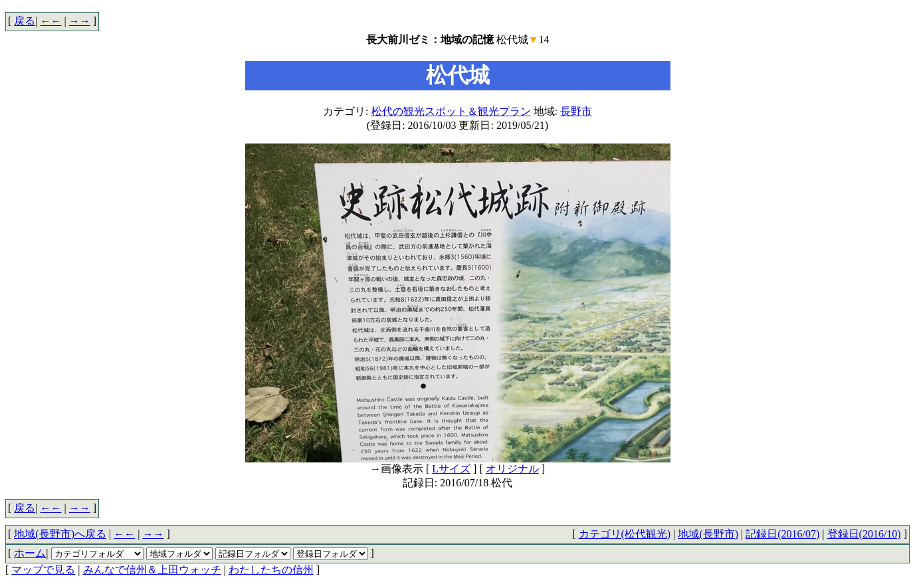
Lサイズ (451, 469)
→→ (80, 21)
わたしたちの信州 (271, 570)
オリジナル (512, 469)
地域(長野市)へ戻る (60, 534)
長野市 (576, 111)
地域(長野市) (708, 534)
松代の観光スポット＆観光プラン (451, 111)
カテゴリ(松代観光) (625, 534)
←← (51, 21)
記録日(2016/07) (782, 534)
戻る (25, 21)
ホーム (30, 553)
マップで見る (43, 570)
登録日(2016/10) (864, 534)
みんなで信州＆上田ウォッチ (152, 570)
